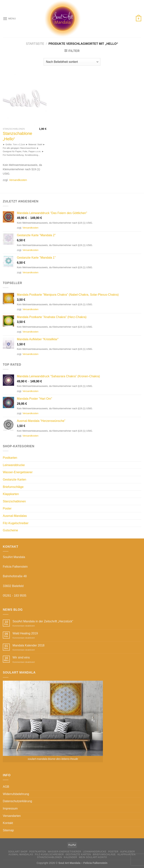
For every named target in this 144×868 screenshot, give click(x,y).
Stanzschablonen (14, 501)
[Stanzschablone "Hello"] (25, 99)
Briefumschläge (13, 487)
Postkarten (10, 458)
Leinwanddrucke (14, 465)
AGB (6, 787)
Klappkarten (11, 494)
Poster (7, 508)
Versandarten (12, 816)
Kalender (70, 857)
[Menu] (9, 19)
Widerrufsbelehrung (16, 794)
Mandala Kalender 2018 (29, 645)
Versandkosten (18, 180)
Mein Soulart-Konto (93, 857)
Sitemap (8, 830)
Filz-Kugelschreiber (16, 523)
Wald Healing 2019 (25, 633)
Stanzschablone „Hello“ (18, 136)
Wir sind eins (21, 657)
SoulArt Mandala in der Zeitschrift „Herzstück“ (43, 621)
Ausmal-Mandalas (15, 516)
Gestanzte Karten (15, 480)
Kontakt (8, 823)
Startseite (35, 44)
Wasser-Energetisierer (18, 472)
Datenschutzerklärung (17, 801)
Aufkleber (127, 852)
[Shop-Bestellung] (72, 62)
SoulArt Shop (18, 852)
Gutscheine (10, 530)
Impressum (10, 808)
